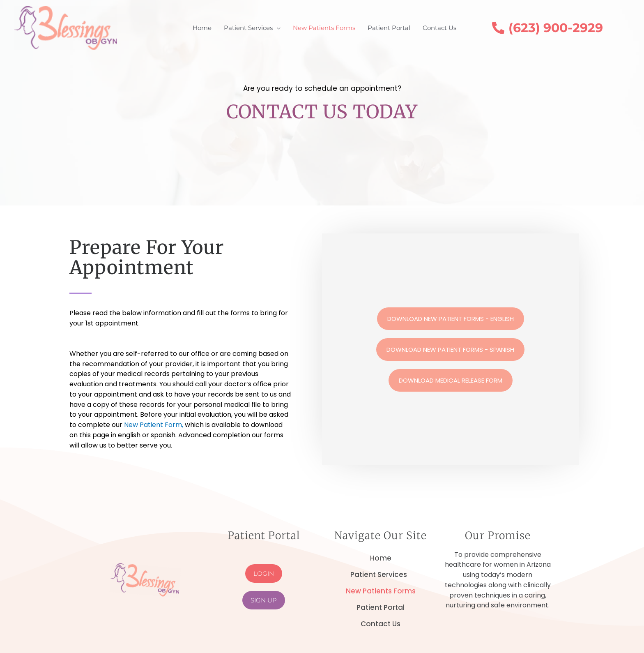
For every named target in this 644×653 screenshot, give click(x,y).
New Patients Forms (381, 591)
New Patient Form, (154, 425)
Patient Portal (381, 607)
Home (381, 558)
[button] (252, 28)
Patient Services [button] (381, 575)
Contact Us (381, 624)
